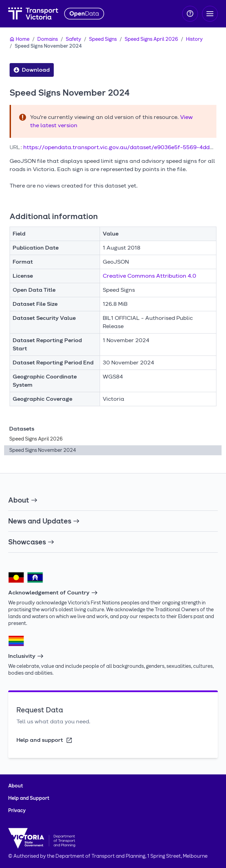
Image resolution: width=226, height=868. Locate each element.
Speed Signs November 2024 (48, 46)
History (194, 39)
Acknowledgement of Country (53, 593)
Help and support (45, 740)
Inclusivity (26, 656)
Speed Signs (103, 39)
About (23, 500)
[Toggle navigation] (210, 14)
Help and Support (29, 798)
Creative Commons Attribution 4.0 (149, 276)
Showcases (31, 542)
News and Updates (44, 521)
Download (32, 70)
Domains (48, 39)
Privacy (17, 811)
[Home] (20, 39)
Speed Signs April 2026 (151, 39)
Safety (73, 39)
